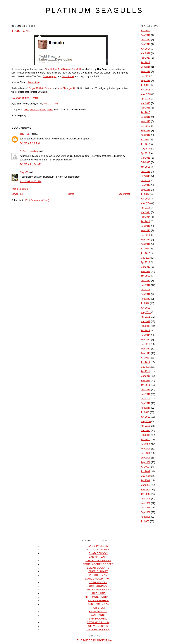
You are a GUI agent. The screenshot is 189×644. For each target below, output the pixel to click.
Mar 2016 (145, 103)
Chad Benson (98, 553)
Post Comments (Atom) (37, 200)
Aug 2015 (146, 135)
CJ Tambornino (98, 550)
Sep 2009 (146, 458)
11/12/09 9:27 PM (31, 181)
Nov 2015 (146, 121)
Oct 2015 (145, 126)
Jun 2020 (145, 31)
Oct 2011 (145, 344)
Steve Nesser (98, 626)
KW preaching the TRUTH (25, 98)
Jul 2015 (145, 140)
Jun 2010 (145, 417)
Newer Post (17, 194)
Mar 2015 (145, 158)
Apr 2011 (145, 371)
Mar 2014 (145, 212)
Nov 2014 (146, 176)
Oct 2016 (145, 76)
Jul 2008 (145, 521)
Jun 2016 (145, 90)
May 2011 (146, 367)
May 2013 (146, 258)
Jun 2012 (145, 308)
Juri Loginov (98, 586)
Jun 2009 (145, 471)
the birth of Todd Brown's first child (64, 69)
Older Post (124, 194)
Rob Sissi (98, 608)
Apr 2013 (145, 262)
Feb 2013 (145, 272)
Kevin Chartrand (98, 590)
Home (71, 194)
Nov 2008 (146, 503)
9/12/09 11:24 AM (31, 164)
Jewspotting (33, 82)
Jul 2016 (145, 85)
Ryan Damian (98, 612)
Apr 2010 (145, 426)
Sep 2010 (146, 403)
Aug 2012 (146, 299)
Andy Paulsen (98, 546)
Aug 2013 (146, 244)
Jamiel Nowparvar (98, 579)
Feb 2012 (145, 326)
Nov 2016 (146, 71)
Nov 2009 (146, 449)
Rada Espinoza (98, 604)
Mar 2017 (145, 53)
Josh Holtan (98, 582)
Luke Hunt (98, 593)
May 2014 (146, 203)
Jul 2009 (145, 467)
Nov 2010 (146, 394)
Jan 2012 (145, 330)
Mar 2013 (145, 267)
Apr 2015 (145, 153)
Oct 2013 (145, 235)
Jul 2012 (145, 303)
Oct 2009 (145, 453)
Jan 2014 (145, 221)
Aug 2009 (146, 462)
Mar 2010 (145, 430)
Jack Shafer (68, 76)
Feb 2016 (145, 108)
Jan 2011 (145, 385)
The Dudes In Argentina (94, 640)
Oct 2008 (145, 508)
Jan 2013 (145, 276)
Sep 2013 (146, 240)
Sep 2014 (146, 185)
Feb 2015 (145, 162)
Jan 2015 (145, 167)
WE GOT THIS (51, 104)
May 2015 (146, 149)
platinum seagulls (94, 10)
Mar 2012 (145, 321)
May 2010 (146, 421)
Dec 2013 (146, 226)
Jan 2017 (145, 62)
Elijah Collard (98, 568)
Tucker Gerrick (98, 630)
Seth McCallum (98, 622)
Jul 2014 (145, 194)
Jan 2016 (145, 112)
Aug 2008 (146, 517)
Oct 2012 (145, 290)
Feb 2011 (145, 381)
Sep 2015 (146, 131)
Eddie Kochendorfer (98, 564)
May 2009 (146, 476)
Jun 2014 (145, 199)
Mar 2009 (145, 485)
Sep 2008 (146, 512)
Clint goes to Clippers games (38, 110)
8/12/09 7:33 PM (30, 143)
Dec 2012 (146, 281)
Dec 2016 (146, 67)
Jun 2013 (145, 253)
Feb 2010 (145, 435)
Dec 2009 (146, 444)
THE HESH (25, 134)
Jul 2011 (145, 358)
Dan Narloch (98, 557)
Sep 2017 (146, 44)
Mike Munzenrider (98, 597)
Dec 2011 (146, 335)
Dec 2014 (146, 171)
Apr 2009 (145, 480)
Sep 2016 (146, 80)
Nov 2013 (146, 230)
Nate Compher (98, 601)
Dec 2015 (146, 117)
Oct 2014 (145, 181)
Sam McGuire (98, 619)
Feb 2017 (145, 58)
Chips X (24, 172)
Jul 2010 (145, 412)
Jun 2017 (145, 49)
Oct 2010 (145, 399)
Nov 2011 (146, 340)
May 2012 (146, 312)
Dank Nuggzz (49, 76)
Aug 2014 (146, 190)
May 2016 (146, 94)
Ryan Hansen (98, 615)
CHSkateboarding (29, 151)
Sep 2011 (146, 349)
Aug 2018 (146, 35)
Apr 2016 (145, 99)
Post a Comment (20, 189)
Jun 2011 (145, 362)
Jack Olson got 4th (67, 88)
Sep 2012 (146, 294)
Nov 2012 (146, 285)
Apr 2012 (145, 317)
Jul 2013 (145, 249)
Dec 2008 (146, 499)
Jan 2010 (145, 440)
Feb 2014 (145, 217)
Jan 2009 (145, 494)
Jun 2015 (145, 144)
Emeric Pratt (98, 571)
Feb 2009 (145, 490)
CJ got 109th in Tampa (40, 88)
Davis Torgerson (98, 561)
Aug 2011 (146, 353)
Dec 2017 (146, 40)
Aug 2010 (146, 408)
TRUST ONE (21, 31)
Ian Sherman (98, 575)
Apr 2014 (145, 208)
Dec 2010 (146, 390)
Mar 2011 (145, 376)
